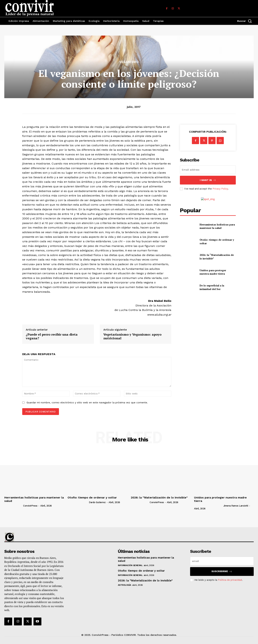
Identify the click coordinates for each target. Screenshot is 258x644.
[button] (245, 21)
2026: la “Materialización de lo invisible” (159, 497)
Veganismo (129, 62)
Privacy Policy (220, 189)
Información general (130, 565)
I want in (208, 180)
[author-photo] (13, 506)
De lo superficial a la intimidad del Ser (212, 287)
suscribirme (222, 572)
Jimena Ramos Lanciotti (236, 506)
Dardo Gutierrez (97, 502)
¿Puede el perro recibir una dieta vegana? (52, 336)
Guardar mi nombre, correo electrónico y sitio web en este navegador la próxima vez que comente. (87, 402)
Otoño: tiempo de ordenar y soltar (92, 497)
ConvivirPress (30, 506)
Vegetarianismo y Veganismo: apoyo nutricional (132, 336)
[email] (208, 170)
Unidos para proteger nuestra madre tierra (213, 272)
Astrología (125, 585)
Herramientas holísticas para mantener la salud (217, 226)
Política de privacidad (230, 580)
